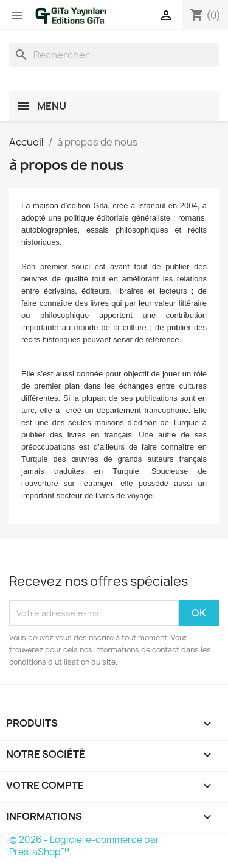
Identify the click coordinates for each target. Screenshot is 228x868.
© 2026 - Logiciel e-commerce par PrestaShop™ (84, 846)
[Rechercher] (114, 55)
